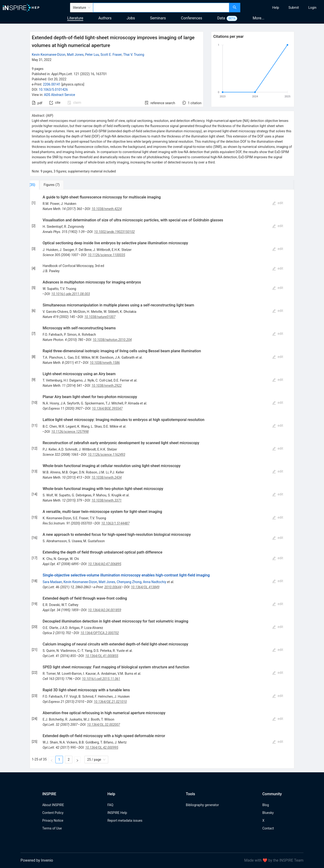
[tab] (45, 185)
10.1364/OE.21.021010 (110, 702)
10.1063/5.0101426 (53, 90)
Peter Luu (92, 55)
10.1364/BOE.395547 (107, 408)
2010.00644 (113, 587)
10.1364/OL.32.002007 (104, 725)
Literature (75, 18)
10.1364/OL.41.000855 (102, 656)
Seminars (158, 18)
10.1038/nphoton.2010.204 (112, 340)
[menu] (283, 8)
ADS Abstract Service (60, 95)
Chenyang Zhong (129, 582)
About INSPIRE (53, 805)
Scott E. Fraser (111, 55)
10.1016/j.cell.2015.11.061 (101, 679)
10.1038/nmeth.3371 (107, 500)
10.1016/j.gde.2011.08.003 (71, 294)
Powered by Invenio (37, 860)
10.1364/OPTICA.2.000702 (100, 633)
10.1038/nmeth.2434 (107, 477)
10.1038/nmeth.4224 (107, 209)
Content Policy (53, 813)
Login (312, 8)
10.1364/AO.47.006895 (105, 564)
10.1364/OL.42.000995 (102, 748)
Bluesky (268, 813)
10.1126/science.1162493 (106, 455)
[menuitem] (276, 8)
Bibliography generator (202, 805)
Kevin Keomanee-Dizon (49, 55)
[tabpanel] (162, 479)
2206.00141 (52, 84)
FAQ (110, 805)
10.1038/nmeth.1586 (105, 363)
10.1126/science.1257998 (70, 432)
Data (221, 18)
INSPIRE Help (117, 813)
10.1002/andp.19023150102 (114, 232)
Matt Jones (75, 55)
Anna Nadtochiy (155, 582)
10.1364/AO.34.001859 (105, 610)
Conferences (191, 18)
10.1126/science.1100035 (106, 255)
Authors (105, 18)
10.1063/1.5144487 (115, 523)
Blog (266, 805)
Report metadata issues (125, 821)
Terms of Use (52, 828)
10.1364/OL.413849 (145, 587)
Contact (268, 828)
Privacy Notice (53, 821)
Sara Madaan (52, 582)
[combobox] (161, 8)
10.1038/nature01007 (100, 317)
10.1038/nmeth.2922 (107, 386)
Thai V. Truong (134, 55)
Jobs (131, 18)
